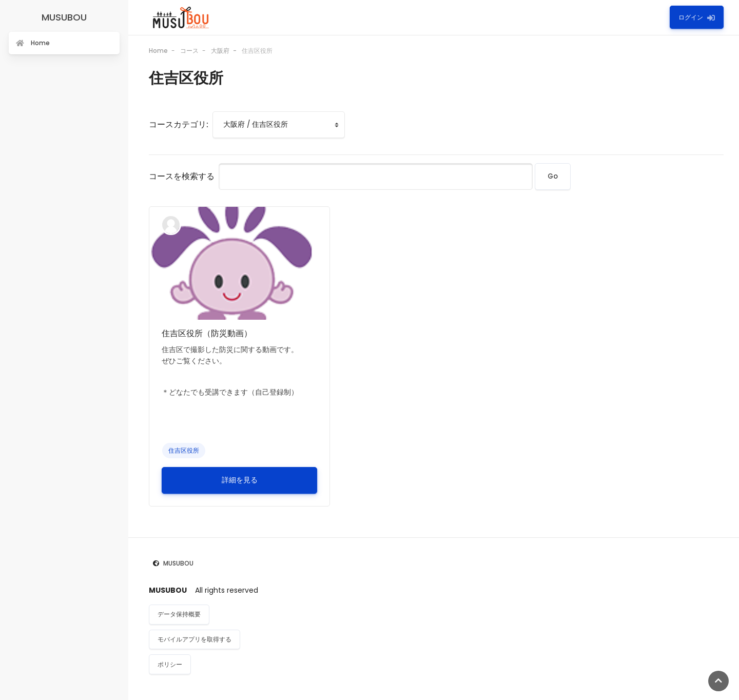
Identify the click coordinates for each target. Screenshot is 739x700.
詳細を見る (240, 480)
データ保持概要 (179, 614)
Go (553, 176)
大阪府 (220, 51)
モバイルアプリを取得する (195, 639)
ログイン (697, 17)
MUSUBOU (178, 563)
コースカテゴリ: (179, 124)
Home (158, 51)
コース (189, 51)
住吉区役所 (257, 51)
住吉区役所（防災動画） (207, 333)
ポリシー (170, 664)
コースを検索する (182, 176)
